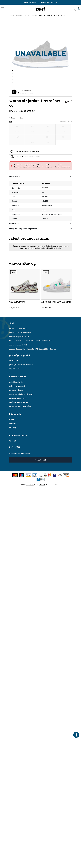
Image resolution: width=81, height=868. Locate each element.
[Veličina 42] (17, 126)
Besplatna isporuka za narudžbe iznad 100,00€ (40, 2)
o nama (12, 419)
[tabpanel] (24, 289)
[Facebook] (10, 441)
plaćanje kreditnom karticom (21, 365)
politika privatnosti (17, 386)
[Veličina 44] (63, 126)
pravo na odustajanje (18, 398)
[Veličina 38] (32, 137)
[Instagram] (15, 441)
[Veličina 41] (48, 143)
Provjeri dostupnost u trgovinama (40, 229)
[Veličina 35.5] (32, 132)
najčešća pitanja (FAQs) (19, 402)
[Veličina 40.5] (32, 143)
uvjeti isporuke (15, 369)
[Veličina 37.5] (17, 137)
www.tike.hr (30, 485)
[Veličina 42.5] (32, 126)
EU (10, 121)
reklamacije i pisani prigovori (21, 394)
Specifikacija (40, 177)
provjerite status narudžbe (20, 406)
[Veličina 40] (17, 143)
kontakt (12, 424)
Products (19, 16)
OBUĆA (26, 16)
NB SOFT (42, 485)
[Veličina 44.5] (17, 132)
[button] (3, 9)
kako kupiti (14, 361)
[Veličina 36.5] (63, 132)
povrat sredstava (16, 390)
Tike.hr (12, 16)
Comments (40, 223)
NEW (13, 272)
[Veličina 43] (48, 126)
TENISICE (34, 16)
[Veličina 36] (48, 132)
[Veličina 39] (63, 137)
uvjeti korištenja (16, 382)
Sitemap (13, 428)
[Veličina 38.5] (48, 137)
